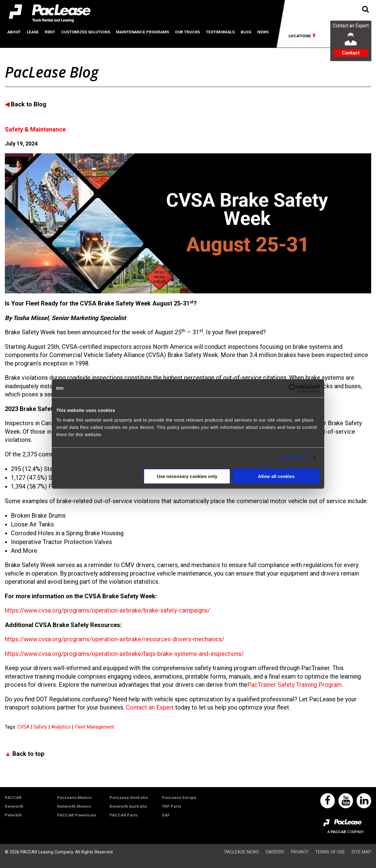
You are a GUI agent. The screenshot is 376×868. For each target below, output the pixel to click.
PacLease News (242, 852)
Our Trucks (188, 32)
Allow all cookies (276, 476)
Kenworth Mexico (74, 806)
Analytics (61, 727)
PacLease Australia (129, 797)
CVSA (24, 727)
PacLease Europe (179, 797)
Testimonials (220, 32)
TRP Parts (172, 806)
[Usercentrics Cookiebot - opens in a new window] (293, 388)
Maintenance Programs (142, 32)
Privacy (300, 852)
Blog (246, 32)
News (263, 32)
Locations (300, 36)
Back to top (28, 754)
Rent (50, 32)
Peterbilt (13, 815)
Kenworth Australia (128, 806)
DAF (166, 815)
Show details (294, 458)
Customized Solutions (86, 32)
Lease (33, 32)
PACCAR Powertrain (77, 815)
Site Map (361, 852)
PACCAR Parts (124, 815)
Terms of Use (330, 852)
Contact (351, 53)
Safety (41, 727)
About (14, 32)
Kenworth (14, 806)
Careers (275, 852)
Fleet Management (94, 727)
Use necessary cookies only (187, 476)
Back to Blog (29, 104)
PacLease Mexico (74, 797)
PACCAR (13, 797)
